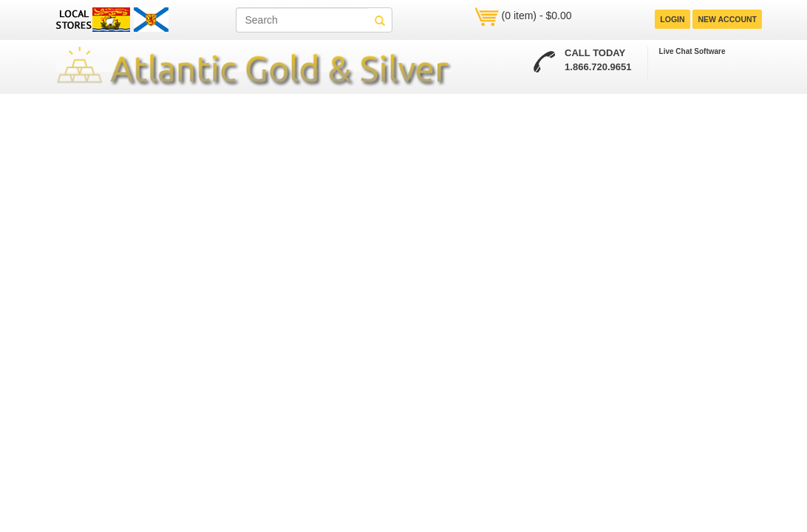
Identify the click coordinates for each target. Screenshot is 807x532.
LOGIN (672, 19)
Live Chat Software (692, 51)
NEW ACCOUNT (727, 19)
